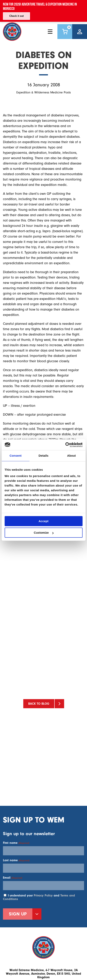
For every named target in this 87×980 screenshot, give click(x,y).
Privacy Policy (43, 895)
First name (16, 843)
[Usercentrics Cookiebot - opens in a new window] (65, 445)
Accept (43, 521)
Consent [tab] (15, 456)
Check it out (16, 16)
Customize (44, 533)
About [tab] (71, 456)
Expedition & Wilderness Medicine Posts (44, 92)
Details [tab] (44, 456)
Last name (16, 860)
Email (13, 878)
